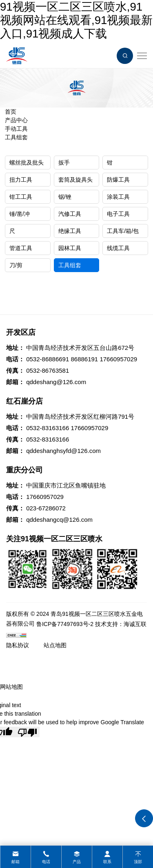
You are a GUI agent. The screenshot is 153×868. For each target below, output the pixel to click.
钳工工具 (21, 197)
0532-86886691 (48, 359)
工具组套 (16, 137)
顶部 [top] (138, 862)
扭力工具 (21, 180)
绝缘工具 (70, 231)
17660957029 (118, 359)
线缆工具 (118, 248)
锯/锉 (65, 197)
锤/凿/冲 (20, 214)
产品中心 (16, 120)
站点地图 (55, 645)
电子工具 (118, 214)
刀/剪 (16, 265)
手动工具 (16, 129)
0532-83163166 (48, 428)
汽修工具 (70, 214)
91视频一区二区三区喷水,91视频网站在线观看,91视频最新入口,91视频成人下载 (76, 20)
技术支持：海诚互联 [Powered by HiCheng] (121, 624)
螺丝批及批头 (27, 163)
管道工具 (21, 248)
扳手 (64, 163)
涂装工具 (118, 197)
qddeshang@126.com (56, 382)
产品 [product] (77, 862)
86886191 (84, 359)
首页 (11, 112)
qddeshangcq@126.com (59, 520)
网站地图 (11, 687)
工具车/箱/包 (123, 231)
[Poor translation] (27, 732)
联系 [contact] (107, 862)
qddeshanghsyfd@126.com (63, 451)
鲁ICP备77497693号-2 (65, 624)
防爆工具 (118, 180)
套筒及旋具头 (75, 180)
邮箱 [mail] (16, 862)
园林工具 (70, 248)
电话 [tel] (46, 862)
